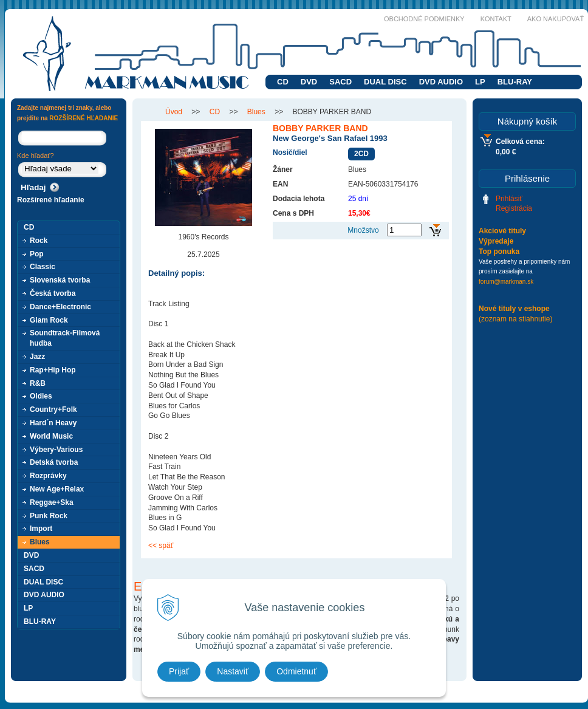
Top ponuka (499, 252)
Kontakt (496, 19)
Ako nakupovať (556, 19)
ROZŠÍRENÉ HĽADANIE (84, 118)
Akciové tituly (502, 231)
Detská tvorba (54, 462)
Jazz (37, 357)
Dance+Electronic (60, 307)
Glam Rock (49, 320)
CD (283, 82)
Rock (39, 241)
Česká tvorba (53, 293)
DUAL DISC (385, 82)
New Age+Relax (57, 489)
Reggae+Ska (52, 502)
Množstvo (363, 230)
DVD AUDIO (441, 82)
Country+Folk (53, 409)
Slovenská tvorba (60, 280)
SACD (340, 82)
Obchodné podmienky (424, 19)
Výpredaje (496, 241)
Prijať (179, 671)
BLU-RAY (515, 82)
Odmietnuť (296, 671)
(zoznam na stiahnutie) (515, 319)
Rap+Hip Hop (53, 370)
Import (41, 529)
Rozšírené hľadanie (51, 200)
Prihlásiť (509, 199)
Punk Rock (49, 516)
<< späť (161, 546)
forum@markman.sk (506, 282)
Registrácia (514, 208)
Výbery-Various (56, 450)
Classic (43, 267)
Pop (37, 254)
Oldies (41, 396)
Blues (40, 542)
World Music (51, 436)
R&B (38, 383)
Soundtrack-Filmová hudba (65, 338)
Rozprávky (48, 476)
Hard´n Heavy (53, 423)
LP (480, 82)
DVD (309, 82)
